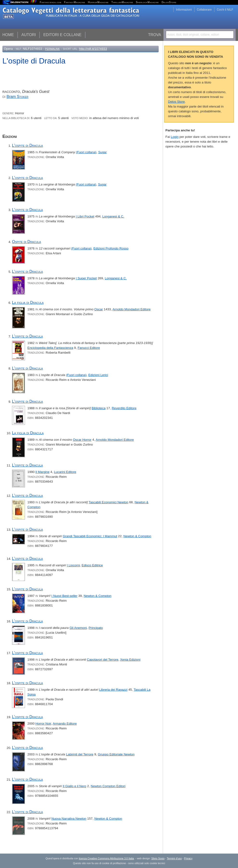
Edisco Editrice (92, 565)
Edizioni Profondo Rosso (111, 248)
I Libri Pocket (85, 216)
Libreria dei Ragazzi (113, 690)
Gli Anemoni (78, 628)
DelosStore (169, 2)
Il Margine (42, 472)
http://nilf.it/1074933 (93, 49)
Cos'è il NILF (225, 10)
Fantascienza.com (51, 2)
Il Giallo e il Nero (75, 786)
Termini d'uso (174, 858)
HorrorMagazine (98, 2)
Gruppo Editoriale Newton (116, 754)
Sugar (102, 152)
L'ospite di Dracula (27, 145)
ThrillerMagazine (122, 2)
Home (8, 35)
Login (175, 137)
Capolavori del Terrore (103, 660)
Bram (17, 97)
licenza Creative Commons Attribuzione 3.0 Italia (106, 858)
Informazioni (184, 10)
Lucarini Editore (65, 472)
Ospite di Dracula (26, 242)
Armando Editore (65, 724)
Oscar (99, 309)
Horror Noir (43, 724)
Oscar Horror (82, 440)
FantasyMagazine (75, 2)
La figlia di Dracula (28, 303)
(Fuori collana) (86, 152)
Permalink (52, 49)
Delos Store (176, 102)
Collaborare (204, 10)
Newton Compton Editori (108, 786)
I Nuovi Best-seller (64, 596)
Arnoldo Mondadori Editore (132, 309)
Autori (29, 35)
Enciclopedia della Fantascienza (50, 348)
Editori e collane (62, 35)
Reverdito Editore (124, 408)
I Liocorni (73, 565)
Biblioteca (99, 408)
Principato (96, 628)
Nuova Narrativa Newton (69, 819)
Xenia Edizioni (130, 660)
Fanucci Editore (89, 348)
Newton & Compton (137, 536)
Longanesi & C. (113, 216)
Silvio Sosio (158, 858)
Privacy (188, 858)
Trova (155, 35)
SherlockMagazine (147, 2)
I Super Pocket (86, 278)
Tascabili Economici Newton (109, 502)
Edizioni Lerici (98, 375)
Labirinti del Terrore (80, 754)
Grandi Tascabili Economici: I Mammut (90, 536)
